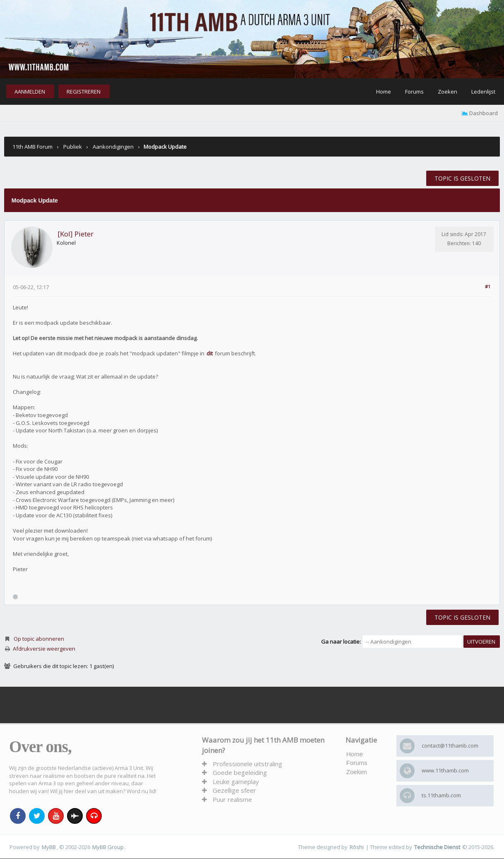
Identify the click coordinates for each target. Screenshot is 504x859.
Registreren (84, 92)
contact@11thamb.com (450, 746)
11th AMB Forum (32, 147)
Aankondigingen (113, 147)
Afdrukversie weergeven (44, 649)
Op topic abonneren (39, 639)
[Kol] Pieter (76, 234)
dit (210, 353)
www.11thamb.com (445, 770)
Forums (414, 92)
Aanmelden (30, 92)
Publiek (73, 147)
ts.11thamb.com (441, 795)
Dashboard (480, 113)
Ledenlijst (483, 92)
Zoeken (448, 92)
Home (384, 92)
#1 (488, 286)
